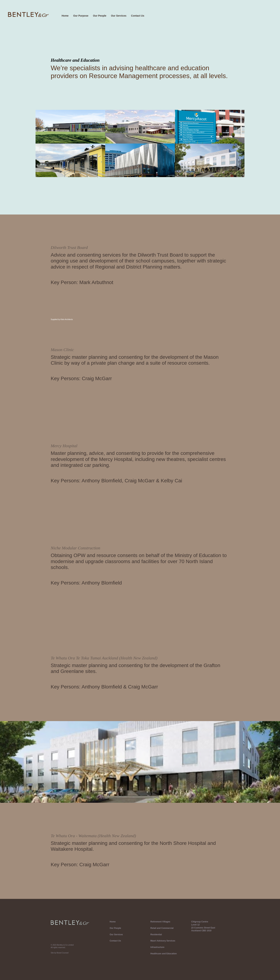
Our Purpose (81, 16)
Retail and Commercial (162, 928)
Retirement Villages (160, 922)
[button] (121, 16)
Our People (100, 16)
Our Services (119, 16)
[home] (28, 15)
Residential (156, 935)
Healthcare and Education (163, 954)
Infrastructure (157, 947)
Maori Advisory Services (163, 941)
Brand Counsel (62, 953)
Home (65, 16)
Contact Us (138, 16)
